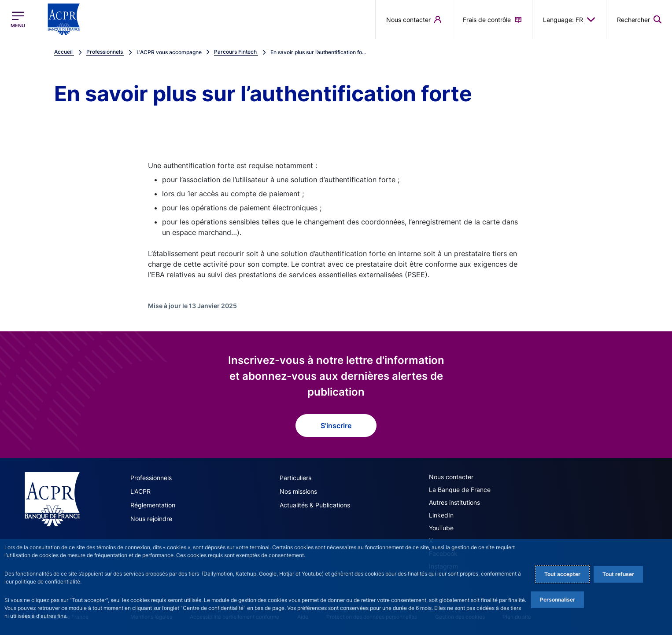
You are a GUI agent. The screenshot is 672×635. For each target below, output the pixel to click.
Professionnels (151, 478)
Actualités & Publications (315, 505)
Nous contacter (451, 477)
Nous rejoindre (151, 519)
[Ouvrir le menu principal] (18, 20)
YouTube (441, 528)
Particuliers (295, 478)
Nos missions (298, 491)
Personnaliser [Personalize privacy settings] (558, 600)
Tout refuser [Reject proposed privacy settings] (618, 574)
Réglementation (153, 505)
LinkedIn (441, 515)
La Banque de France (460, 490)
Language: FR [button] (569, 19)
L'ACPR (140, 491)
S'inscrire (336, 426)
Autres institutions (454, 502)
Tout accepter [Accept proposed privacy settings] (562, 574)
